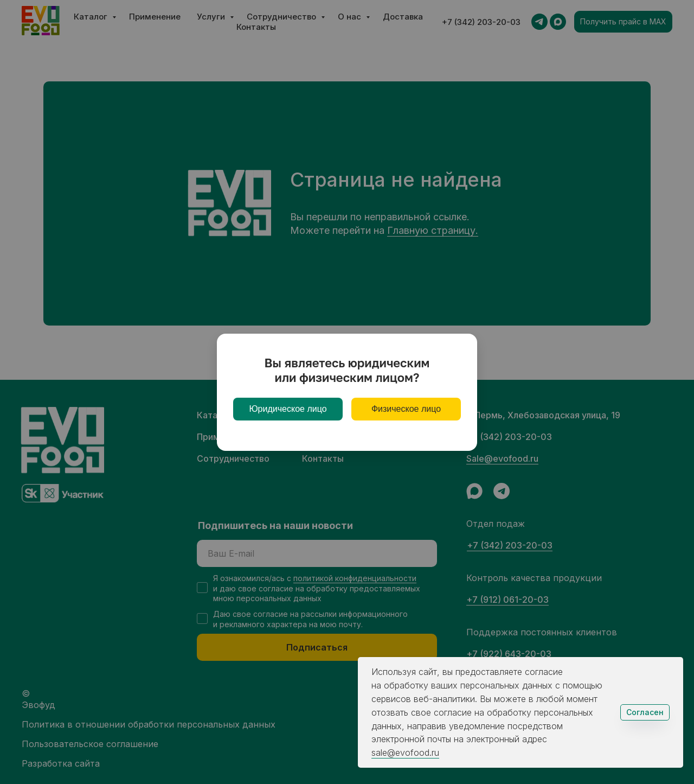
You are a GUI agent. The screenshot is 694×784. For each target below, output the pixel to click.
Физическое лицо (406, 409)
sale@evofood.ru (405, 753)
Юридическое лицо (288, 409)
